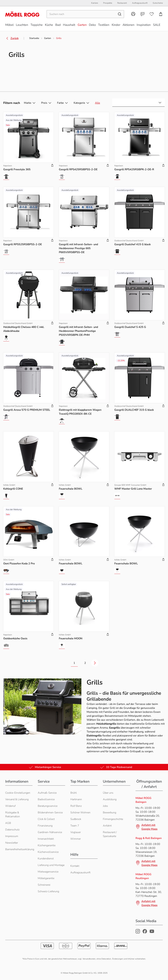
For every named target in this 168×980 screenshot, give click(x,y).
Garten (48, 38)
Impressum (12, 836)
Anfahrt (107, 826)
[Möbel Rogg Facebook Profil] (145, 933)
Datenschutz (12, 830)
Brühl (74, 793)
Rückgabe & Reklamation (13, 815)
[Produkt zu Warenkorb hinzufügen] (52, 166)
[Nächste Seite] (95, 663)
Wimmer (76, 839)
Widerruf (10, 806)
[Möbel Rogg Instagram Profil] (138, 933)
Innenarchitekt (46, 839)
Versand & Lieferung (17, 799)
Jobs (105, 806)
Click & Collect (46, 819)
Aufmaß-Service (47, 793)
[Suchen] (81, 14)
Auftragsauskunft (80, 873)
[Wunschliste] (152, 14)
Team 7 (75, 826)
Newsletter (12, 843)
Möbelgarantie (46, 878)
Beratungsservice (48, 806)
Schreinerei (44, 885)
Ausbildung (110, 799)
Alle (98, 103)
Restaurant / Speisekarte (110, 834)
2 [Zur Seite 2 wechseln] (85, 663)
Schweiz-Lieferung (48, 891)
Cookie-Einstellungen (18, 793)
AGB (8, 823)
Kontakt (75, 866)
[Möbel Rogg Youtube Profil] (152, 933)
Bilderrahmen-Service (50, 813)
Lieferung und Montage (51, 865)
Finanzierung (45, 826)
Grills (59, 38)
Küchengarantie (47, 845)
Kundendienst (46, 859)
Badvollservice (46, 799)
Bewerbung (110, 813)
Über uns (108, 793)
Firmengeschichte (113, 819)
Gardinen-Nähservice (50, 832)
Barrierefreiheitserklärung (20, 849)
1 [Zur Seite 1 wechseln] (74, 663)
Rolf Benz (76, 806)
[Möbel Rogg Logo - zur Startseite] (22, 14)
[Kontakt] (142, 14)
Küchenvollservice (48, 852)
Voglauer (76, 832)
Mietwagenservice (48, 872)
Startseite (34, 38)
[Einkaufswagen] (161, 14)
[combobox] (138, 103)
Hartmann (76, 799)
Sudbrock (76, 819)
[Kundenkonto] (133, 14)
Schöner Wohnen (80, 813)
